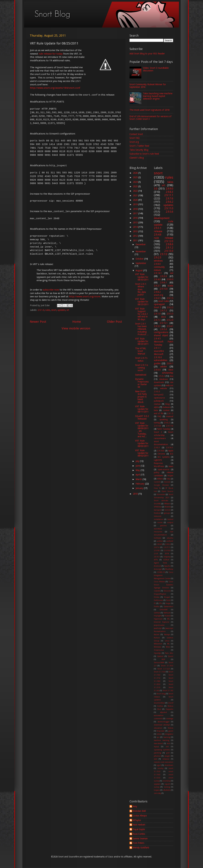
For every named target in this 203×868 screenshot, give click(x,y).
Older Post (115, 322)
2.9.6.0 (170, 279)
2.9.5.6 (169, 212)
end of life (159, 413)
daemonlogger (164, 722)
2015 (136, 222)
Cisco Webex (159, 582)
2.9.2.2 (170, 307)
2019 (136, 204)
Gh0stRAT (164, 610)
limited (170, 519)
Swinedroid (141, 375)
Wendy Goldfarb (141, 848)
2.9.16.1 (170, 448)
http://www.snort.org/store (85, 296)
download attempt (162, 725)
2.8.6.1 (170, 363)
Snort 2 (158, 432)
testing (167, 787)
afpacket (164, 712)
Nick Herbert (139, 825)
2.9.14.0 (158, 426)
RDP (163, 659)
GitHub (157, 613)
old (167, 747)
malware (166, 407)
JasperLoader (159, 625)
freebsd (157, 513)
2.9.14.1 (158, 273)
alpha (156, 407)
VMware (167, 504)
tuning (157, 423)
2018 (136, 209)
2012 (136, 236)
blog (167, 404)
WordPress (159, 466)
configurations (161, 332)
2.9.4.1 (170, 326)
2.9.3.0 (163, 276)
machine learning (162, 740)
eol (172, 273)
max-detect (158, 743)
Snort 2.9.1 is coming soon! (142, 368)
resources (158, 532)
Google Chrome (161, 485)
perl (168, 753)
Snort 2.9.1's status (141, 359)
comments (158, 719)
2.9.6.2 (169, 202)
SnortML (157, 504)
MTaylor (137, 820)
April (138, 475)
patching (158, 753)
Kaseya (167, 635)
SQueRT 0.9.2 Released (142, 417)
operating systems (162, 750)
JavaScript (158, 628)
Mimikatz (158, 647)
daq (171, 376)
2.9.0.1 (157, 448)
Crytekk (157, 591)
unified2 (170, 541)
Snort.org (134, 142)
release (158, 231)
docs (163, 317)
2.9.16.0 (158, 357)
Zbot (159, 709)
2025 (136, 177)
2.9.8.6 (169, 244)
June (138, 466)
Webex (170, 706)
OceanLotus (159, 650)
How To (157, 488)
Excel (168, 600)
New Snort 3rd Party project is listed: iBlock (141, 397)
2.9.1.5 (170, 413)
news (171, 466)
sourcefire (159, 351)
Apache (167, 566)
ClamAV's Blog (137, 158)
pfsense (157, 756)
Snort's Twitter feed (139, 146)
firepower (161, 731)
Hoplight (158, 616)
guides (157, 363)
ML (168, 644)
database (164, 379)
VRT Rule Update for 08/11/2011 (142, 409)
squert (167, 784)
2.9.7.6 (169, 199)
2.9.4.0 (157, 279)
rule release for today (51, 54)
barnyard (158, 510)
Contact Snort (136, 134)
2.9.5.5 (170, 314)
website (164, 388)
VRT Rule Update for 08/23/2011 (142, 341)
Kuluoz (157, 638)
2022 (136, 191)
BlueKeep (169, 569)
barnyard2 (159, 395)
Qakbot (160, 656)
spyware (157, 784)
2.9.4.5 (157, 338)
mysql (156, 747)
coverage (170, 719)
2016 (136, 218)
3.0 (156, 189)
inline (159, 734)
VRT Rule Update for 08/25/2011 (142, 302)
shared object (161, 335)
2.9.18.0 (161, 451)
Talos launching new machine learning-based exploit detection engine (158, 96)
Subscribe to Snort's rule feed (144, 154)
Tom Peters (138, 843)
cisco (171, 370)
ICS (172, 454)
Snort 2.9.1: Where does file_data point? (141, 289)
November (141, 251)
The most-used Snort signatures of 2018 (149, 110)
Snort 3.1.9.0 (168, 691)
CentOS (157, 482)
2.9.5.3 (157, 326)
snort (54, 310)
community (159, 267)
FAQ (159, 416)
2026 (136, 173)
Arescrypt (158, 569)
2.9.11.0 (169, 208)
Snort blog (161, 694)
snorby (160, 768)
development (162, 218)
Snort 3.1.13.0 (160, 672)
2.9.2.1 (157, 286)
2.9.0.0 (157, 370)
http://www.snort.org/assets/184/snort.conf (55, 88)
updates (61, 310)
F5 (155, 603)
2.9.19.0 (167, 551)
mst (168, 743)
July (138, 461)
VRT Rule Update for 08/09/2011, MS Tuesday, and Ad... (142, 430)
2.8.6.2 (168, 544)
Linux (167, 641)
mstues (157, 270)
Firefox (157, 607)
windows (158, 261)
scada (170, 286)
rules (48, 310)
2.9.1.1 (157, 348)
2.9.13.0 (169, 251)
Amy (135, 806)
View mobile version (76, 328)
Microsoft (159, 354)
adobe (163, 367)
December (141, 244)
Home (77, 322)
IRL (168, 619)
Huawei (167, 616)
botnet (167, 510)
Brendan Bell (139, 811)
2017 (136, 213)
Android (157, 566)
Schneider (161, 494)
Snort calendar (161, 501)
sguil (159, 765)
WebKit (168, 507)
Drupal (167, 597)
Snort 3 (158, 307)
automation (159, 715)
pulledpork (159, 401)
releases (166, 759)
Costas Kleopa (140, 816)
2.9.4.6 (158, 235)
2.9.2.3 (158, 257)
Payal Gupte (139, 829)
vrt (68, 310)
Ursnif (171, 703)
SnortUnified (159, 703)
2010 (136, 494)
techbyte (158, 538)
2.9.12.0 (169, 241)
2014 (136, 227)
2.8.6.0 (159, 544)
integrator (169, 734)
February (140, 484)
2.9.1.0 (41, 310)
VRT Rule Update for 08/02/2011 (142, 453)
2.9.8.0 (157, 264)
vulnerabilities (161, 360)
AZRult (166, 560)
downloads (159, 382)
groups (167, 513)
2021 (136, 195)
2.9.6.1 (163, 282)
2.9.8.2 (157, 292)
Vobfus (160, 706)
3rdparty (167, 557)
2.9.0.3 (157, 392)
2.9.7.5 (170, 298)
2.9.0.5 (157, 298)
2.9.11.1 (169, 195)
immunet (158, 516)
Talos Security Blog (139, 150)
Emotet (167, 482)
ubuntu (170, 538)
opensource (159, 398)
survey (157, 787)
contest (166, 410)
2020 (136, 200)
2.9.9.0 (169, 189)
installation (159, 519)
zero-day (157, 793)
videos (160, 479)
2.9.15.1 (164, 323)
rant (156, 759)
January (140, 488)
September (141, 263)
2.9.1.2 (169, 248)
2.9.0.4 (162, 376)
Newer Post (38, 322)
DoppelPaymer (160, 594)
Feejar (168, 603)
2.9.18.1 (157, 551)
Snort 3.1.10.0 (167, 666)
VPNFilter (158, 507)
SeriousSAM (159, 663)
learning (167, 737)
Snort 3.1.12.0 (164, 669)
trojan (170, 476)
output (170, 522)
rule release (164, 238)
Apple (171, 451)
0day (168, 479)
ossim (160, 522)
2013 (136, 231)
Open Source (167, 491)
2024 (136, 182)
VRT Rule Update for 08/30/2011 (142, 277)
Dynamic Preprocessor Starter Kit (142, 383)
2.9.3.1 (158, 228)
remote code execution (164, 762)
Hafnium (167, 613)
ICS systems (164, 457)
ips (158, 737)
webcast (169, 385)
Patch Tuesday (163, 429)
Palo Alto (169, 653)
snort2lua (167, 781)
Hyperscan (158, 619)
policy (157, 472)
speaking (164, 420)
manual (170, 416)
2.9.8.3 (169, 192)
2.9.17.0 (170, 426)
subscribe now (51, 290)
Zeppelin (169, 709)
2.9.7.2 (163, 310)
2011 (136, 240)
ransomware (160, 438)
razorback (158, 529)
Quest (171, 656)
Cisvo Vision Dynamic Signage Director (164, 585)
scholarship (168, 373)
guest (171, 731)
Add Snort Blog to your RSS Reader (147, 54)
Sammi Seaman (140, 839)
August (139, 270)
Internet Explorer (162, 622)
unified (160, 541)
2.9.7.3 (157, 320)
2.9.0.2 (167, 423)
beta (156, 410)
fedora (171, 728)
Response (158, 463)
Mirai (168, 647)
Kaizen (157, 635)
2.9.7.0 (164, 254)
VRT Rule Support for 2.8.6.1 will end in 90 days (141, 314)
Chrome (161, 454)
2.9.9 (156, 554)
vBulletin (167, 790)
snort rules (164, 301)
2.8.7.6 (157, 547)
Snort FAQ (135, 138)
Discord (167, 591)
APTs (156, 560)
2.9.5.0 (163, 329)
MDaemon (158, 644)
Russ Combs (139, 834)
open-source (163, 470)
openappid (159, 304)
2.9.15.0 (164, 289)
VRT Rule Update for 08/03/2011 (142, 443)
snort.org (159, 295)
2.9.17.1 (167, 547)
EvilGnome (158, 600)
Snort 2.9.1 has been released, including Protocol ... (142, 329)
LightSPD (158, 460)
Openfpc (158, 653)
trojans (157, 790)
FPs (161, 603)
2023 (136, 186)
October (140, 259)
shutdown (169, 765)
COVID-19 (161, 572)
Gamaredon (168, 607)
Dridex (157, 597)
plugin (167, 756)
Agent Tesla (160, 563)
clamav (157, 404)
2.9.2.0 (170, 320)
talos (170, 182)
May (138, 470)
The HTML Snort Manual (141, 351)
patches (163, 526)
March (139, 479)
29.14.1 (157, 557)
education (158, 728)
